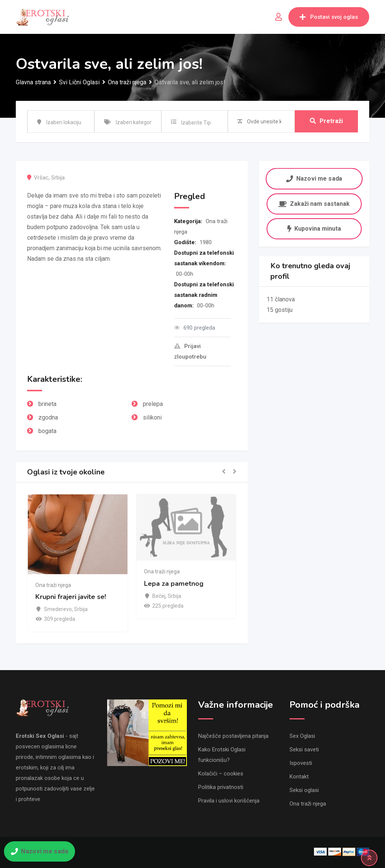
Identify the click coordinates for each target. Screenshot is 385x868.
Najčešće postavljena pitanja (233, 736)
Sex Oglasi (302, 736)
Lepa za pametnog (174, 584)
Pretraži (326, 121)
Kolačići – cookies (221, 774)
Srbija (58, 178)
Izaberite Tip (196, 123)
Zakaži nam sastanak (314, 204)
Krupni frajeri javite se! (71, 597)
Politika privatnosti (221, 787)
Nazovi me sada (314, 179)
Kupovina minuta (314, 229)
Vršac (41, 178)
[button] (224, 472)
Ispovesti (301, 763)
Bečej (159, 596)
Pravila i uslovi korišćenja (229, 801)
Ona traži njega (53, 585)
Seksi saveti (304, 749)
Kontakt (299, 777)
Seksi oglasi (304, 790)
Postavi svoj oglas (329, 17)
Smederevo (58, 609)
